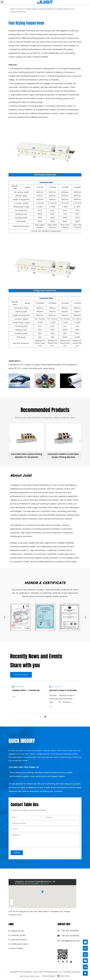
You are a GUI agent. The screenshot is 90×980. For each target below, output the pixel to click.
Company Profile (18, 935)
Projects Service (17, 931)
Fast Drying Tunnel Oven (45, 175)
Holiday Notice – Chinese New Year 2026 (32, 690)
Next (85, 617)
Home (13, 9)
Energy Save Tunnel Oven (45, 291)
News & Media (17, 948)
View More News (21, 675)
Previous (5, 617)
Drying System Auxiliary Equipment (40, 9)
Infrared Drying (63, 9)
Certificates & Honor (19, 944)
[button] (10, 441)
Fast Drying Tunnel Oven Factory (30, 976)
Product (20, 9)
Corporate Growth (18, 940)
